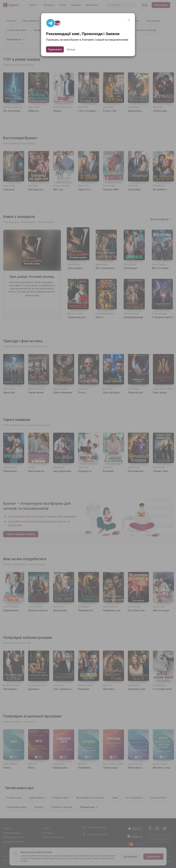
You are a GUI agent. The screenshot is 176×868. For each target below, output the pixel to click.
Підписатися (55, 50)
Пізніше (71, 50)
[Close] (129, 20)
